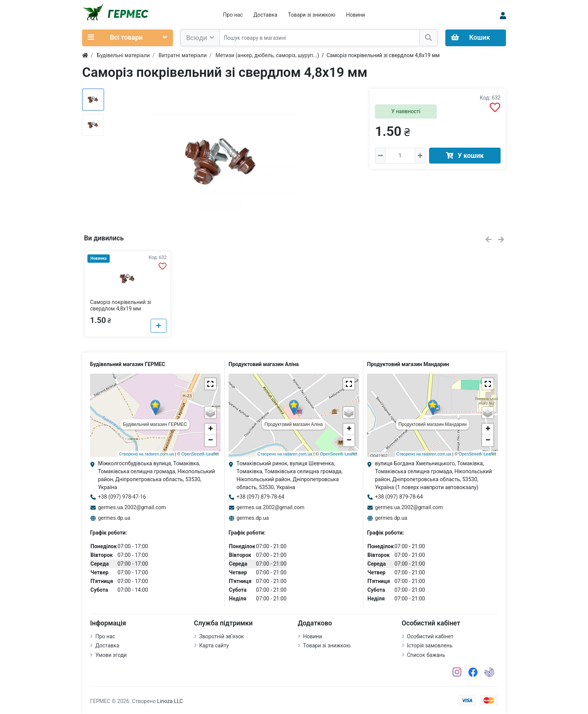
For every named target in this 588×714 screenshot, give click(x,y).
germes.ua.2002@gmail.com (132, 507)
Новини (355, 15)
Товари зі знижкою (312, 15)
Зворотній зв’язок (222, 636)
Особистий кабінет (430, 636)
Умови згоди (111, 655)
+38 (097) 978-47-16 (122, 497)
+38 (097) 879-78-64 (261, 497)
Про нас (233, 15)
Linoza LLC (170, 701)
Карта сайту (214, 645)
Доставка (265, 15)
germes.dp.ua (114, 518)
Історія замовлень (430, 645)
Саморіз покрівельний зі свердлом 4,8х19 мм (121, 305)
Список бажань (426, 655)
